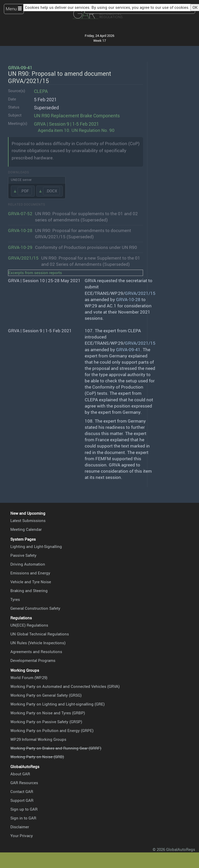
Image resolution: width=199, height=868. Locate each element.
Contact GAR (22, 791)
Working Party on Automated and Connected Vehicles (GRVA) (65, 686)
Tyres (15, 599)
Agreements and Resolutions (36, 652)
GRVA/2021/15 (23, 258)
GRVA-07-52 (20, 213)
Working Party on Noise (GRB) (37, 757)
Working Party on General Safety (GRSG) (46, 695)
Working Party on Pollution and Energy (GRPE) (52, 730)
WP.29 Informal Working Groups (38, 739)
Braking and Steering (29, 591)
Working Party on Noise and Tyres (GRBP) (48, 713)
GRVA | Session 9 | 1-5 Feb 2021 (66, 124)
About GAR (20, 774)
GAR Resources (24, 783)
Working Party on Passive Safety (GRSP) (46, 722)
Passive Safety (23, 555)
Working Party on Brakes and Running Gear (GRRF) (56, 748)
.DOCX (51, 191)
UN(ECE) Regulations (29, 625)
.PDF (25, 191)
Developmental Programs (33, 660)
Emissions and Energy (30, 573)
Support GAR (22, 800)
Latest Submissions (28, 520)
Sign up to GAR (24, 809)
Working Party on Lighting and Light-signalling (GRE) (58, 704)
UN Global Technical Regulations (40, 634)
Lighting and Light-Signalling (36, 546)
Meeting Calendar (26, 529)
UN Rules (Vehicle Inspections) (38, 643)
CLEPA (41, 91)
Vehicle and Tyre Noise (31, 582)
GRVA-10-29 (20, 247)
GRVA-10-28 (20, 230)
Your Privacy (22, 836)
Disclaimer (20, 827)
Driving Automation (28, 564)
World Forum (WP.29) (29, 677)
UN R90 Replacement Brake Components (77, 115)
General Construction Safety (35, 608)
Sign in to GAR (23, 818)
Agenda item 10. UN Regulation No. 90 (76, 130)
